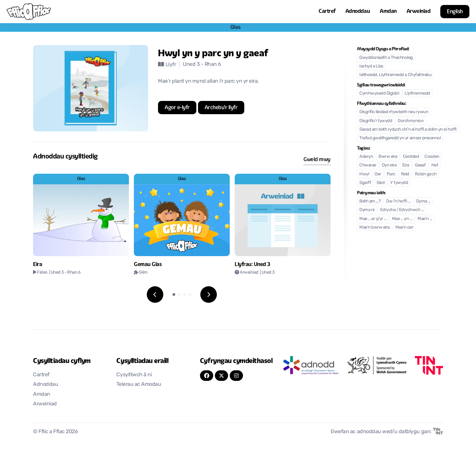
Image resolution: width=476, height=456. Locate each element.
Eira (406, 165)
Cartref (327, 11)
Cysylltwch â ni (134, 375)
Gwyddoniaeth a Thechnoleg (386, 58)
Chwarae (368, 165)
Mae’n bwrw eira (375, 228)
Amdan (388, 11)
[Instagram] (236, 376)
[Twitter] (221, 376)
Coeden (432, 157)
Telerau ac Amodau (139, 385)
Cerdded (411, 157)
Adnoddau (358, 11)
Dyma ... (423, 201)
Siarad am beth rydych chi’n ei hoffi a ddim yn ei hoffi (408, 130)
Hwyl (364, 174)
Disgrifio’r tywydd (376, 121)
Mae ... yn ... (402, 219)
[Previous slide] (155, 295)
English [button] (455, 11)
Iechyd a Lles (371, 66)
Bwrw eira (388, 157)
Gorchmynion (411, 121)
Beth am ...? (370, 201)
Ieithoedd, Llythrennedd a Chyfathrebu (395, 75)
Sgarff (365, 183)
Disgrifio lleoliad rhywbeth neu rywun (394, 112)
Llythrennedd (417, 93)
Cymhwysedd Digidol (379, 93)
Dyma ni (367, 210)
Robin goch (426, 174)
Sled (380, 183)
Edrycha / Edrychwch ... (402, 210)
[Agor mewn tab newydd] (177, 108)
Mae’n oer (404, 228)
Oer (378, 174)
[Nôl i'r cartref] (29, 12)
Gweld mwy (317, 159)
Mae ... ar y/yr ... (373, 219)
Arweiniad (419, 11)
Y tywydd (399, 183)
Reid (405, 174)
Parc (391, 174)
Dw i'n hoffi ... (398, 201)
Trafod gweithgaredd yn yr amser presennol (400, 138)
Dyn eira (389, 165)
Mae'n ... (425, 219)
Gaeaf (420, 165)
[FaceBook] (207, 376)
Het (435, 165)
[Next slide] (209, 295)
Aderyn (366, 157)
